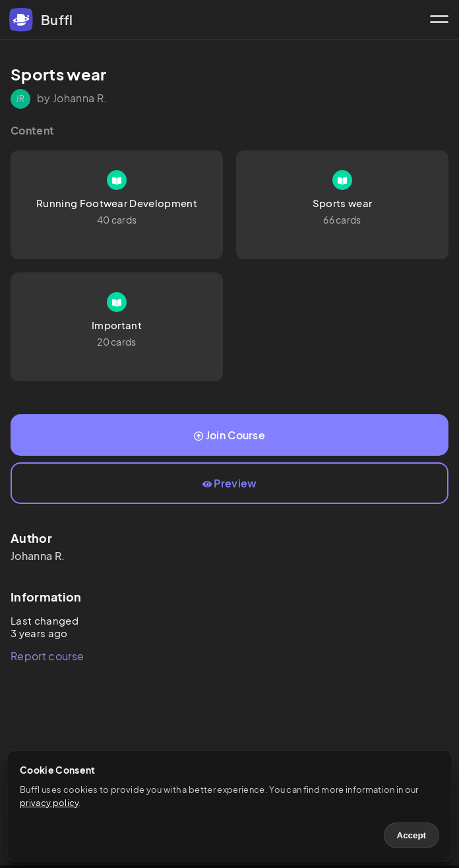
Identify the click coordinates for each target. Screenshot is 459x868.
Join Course (229, 435)
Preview (230, 483)
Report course (47, 656)
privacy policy (49, 803)
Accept (412, 835)
